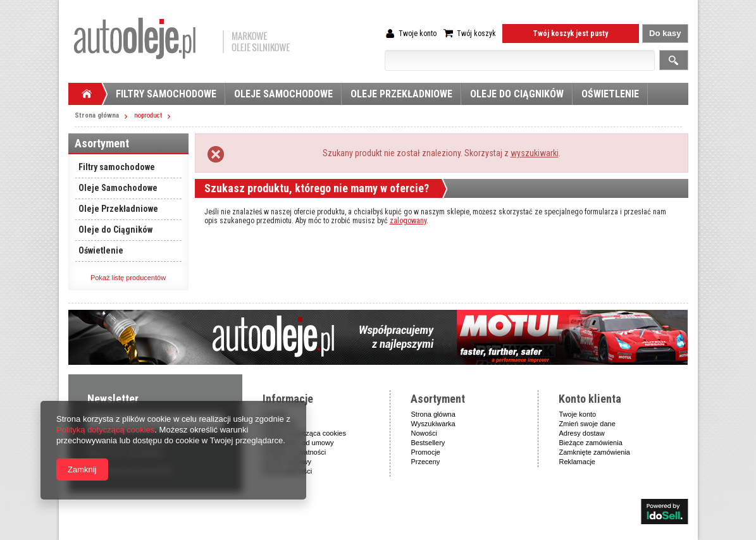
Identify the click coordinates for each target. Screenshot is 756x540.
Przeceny (426, 462)
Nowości (424, 433)
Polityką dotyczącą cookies (105, 430)
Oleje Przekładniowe (401, 94)
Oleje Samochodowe (283, 94)
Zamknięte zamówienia (595, 452)
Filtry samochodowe (166, 94)
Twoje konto (418, 34)
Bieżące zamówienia (591, 443)
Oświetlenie (610, 94)
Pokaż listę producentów (128, 278)
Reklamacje (577, 462)
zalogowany (408, 221)
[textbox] (520, 60)
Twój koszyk (476, 34)
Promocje (426, 452)
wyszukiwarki (535, 153)
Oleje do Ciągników (517, 94)
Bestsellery (428, 443)
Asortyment (102, 143)
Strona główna (97, 115)
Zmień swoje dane (587, 424)
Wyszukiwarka (433, 424)
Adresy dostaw (582, 433)
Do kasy (665, 33)
